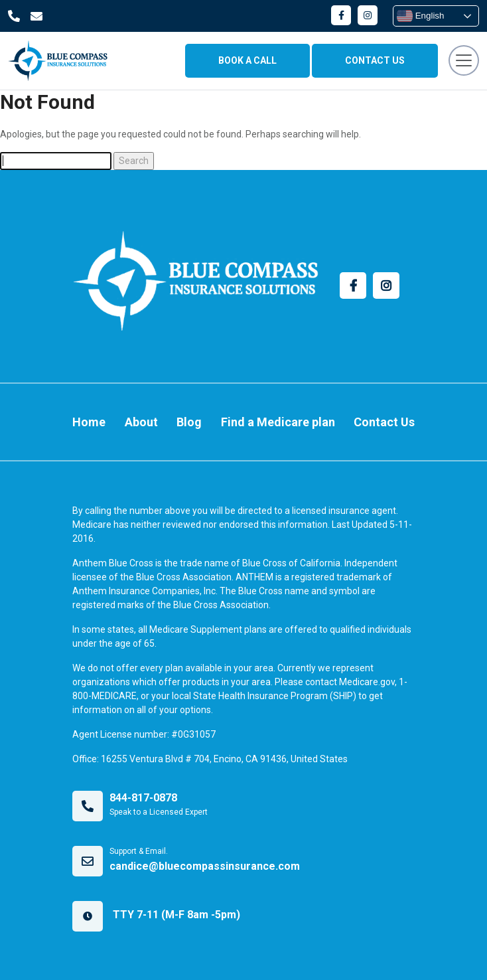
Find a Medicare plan (278, 422)
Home (89, 422)
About (141, 422)
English (420, 16)
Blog (189, 422)
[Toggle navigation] (464, 60)
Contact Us (384, 422)
